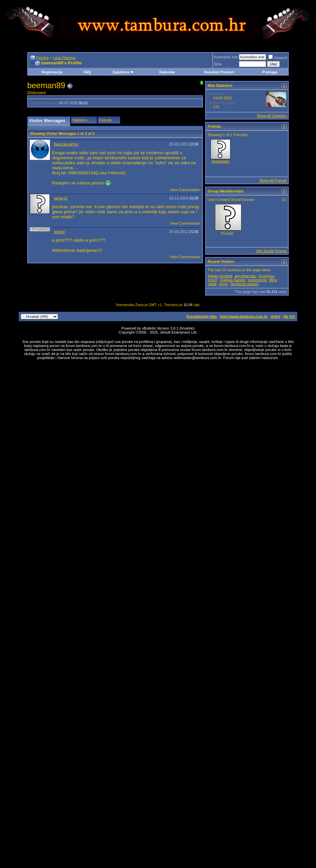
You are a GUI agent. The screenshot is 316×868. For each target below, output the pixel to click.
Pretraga (270, 72)
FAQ (87, 72)
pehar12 (61, 198)
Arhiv (275, 316)
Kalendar (167, 72)
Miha (273, 280)
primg (224, 284)
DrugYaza (266, 276)
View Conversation (185, 190)
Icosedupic (221, 161)
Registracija (52, 72)
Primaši (227, 233)
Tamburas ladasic (244, 284)
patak (212, 284)
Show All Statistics (272, 116)
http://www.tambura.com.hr (244, 316)
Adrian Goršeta (220, 276)
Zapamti (278, 58)
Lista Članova (64, 58)
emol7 (213, 280)
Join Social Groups (271, 251)
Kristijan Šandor (233, 280)
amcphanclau (245, 276)
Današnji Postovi (219, 72)
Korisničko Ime (226, 57)
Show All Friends (273, 180)
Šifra (218, 64)
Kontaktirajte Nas (201, 316)
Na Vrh (289, 316)
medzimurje (258, 280)
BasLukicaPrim (66, 144)
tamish (59, 232)
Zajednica (123, 72)
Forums (42, 58)
